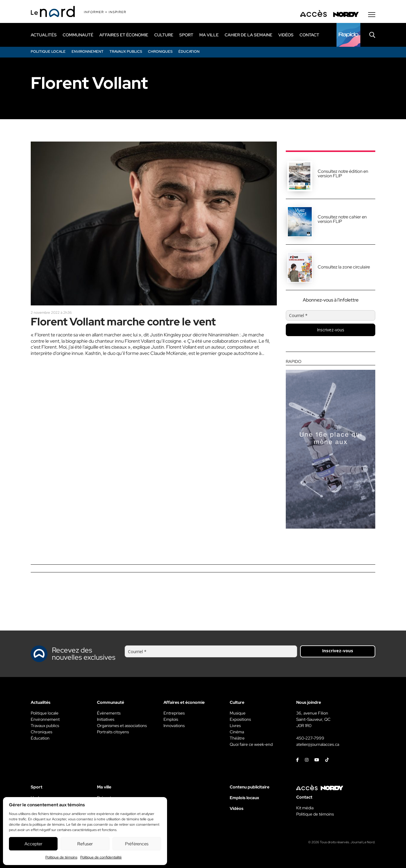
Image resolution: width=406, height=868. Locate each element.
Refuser (85, 844)
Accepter (33, 844)
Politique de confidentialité (101, 857)
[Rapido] (348, 35)
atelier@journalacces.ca (318, 744)
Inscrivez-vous (331, 330)
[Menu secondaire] (372, 15)
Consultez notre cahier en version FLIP (342, 219)
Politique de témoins (61, 857)
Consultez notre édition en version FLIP (343, 174)
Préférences (137, 844)
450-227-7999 (310, 738)
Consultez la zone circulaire (344, 267)
